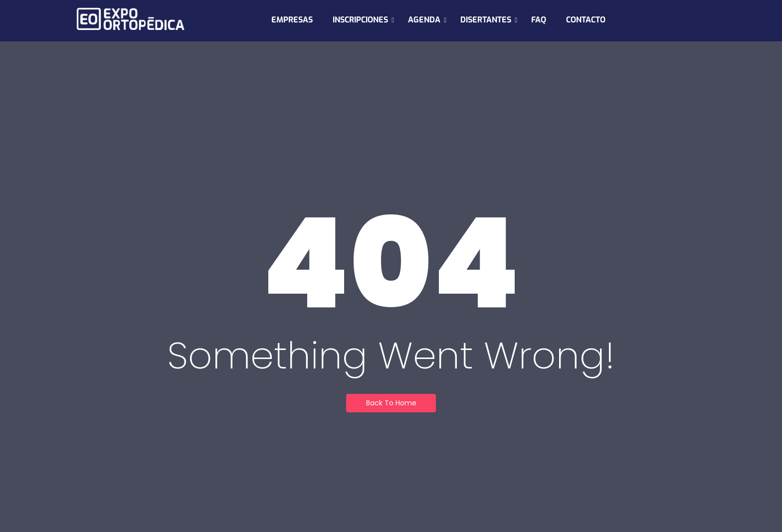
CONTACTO (586, 20)
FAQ (539, 20)
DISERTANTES (489, 20)
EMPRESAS (292, 20)
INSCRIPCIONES (363, 20)
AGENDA (427, 20)
